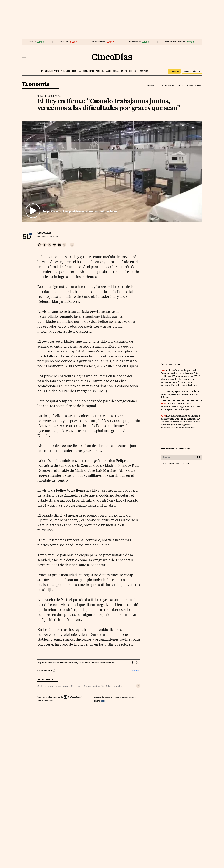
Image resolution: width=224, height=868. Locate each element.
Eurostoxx (174, 464)
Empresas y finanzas (50, 71)
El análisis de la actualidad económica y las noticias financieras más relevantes (78, 663)
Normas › (136, 671)
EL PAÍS (143, 70)
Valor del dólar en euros (175, 42)
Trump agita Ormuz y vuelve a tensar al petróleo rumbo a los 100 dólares (180, 394)
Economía (76, 71)
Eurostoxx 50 (135, 42)
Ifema (78, 686)
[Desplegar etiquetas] (138, 686)
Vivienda (150, 85)
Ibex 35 (33, 42)
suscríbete (174, 71)
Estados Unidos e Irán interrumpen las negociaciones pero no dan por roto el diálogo (180, 407)
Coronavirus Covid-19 (94, 686)
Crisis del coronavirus (49, 96)
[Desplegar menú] (24, 57)
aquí (103, 701)
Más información (46, 701)
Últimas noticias (120, 71)
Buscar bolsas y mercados (176, 449)
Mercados (66, 71)
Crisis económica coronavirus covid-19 (55, 686)
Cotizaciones (88, 71)
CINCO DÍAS (44, 233)
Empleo (160, 85)
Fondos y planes (103, 71)
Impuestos (170, 85)
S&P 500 (64, 42)
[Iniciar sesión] (192, 71)
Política (181, 85)
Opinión (132, 71)
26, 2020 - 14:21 (48, 237)
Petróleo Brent (98, 42)
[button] (112, 171)
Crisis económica (114, 686)
